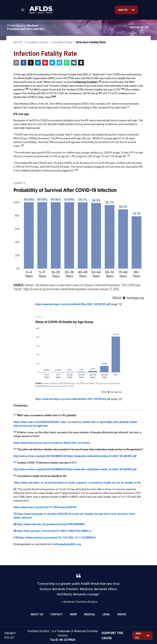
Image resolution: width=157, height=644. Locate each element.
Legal (106, 614)
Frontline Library (37, 42)
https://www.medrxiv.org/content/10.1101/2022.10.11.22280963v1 (57, 538)
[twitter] (52, 63)
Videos (122, 614)
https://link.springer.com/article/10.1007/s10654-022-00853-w (54, 531)
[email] (16, 63)
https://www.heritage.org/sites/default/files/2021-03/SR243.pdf (73, 304)
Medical (90, 614)
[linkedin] (38, 63)
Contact (57, 614)
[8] (15, 524)
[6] (15, 489)
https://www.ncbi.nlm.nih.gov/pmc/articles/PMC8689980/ (51, 524)
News (73, 614)
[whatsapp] (67, 63)
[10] (16, 538)
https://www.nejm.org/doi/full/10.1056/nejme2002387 (45, 507)
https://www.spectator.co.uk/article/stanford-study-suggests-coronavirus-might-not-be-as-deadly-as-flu (77, 483)
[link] (41, 10)
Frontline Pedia (62, 42)
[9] (15, 531)
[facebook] (24, 63)
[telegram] (59, 63)
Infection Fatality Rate (91, 42)
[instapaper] (31, 63)
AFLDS (18, 42)
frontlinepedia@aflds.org (66, 544)
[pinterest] (45, 63)
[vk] (74, 63)
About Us (37, 614)
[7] (15, 514)
